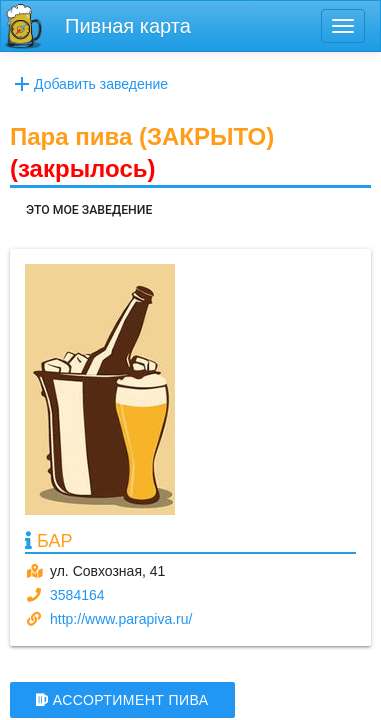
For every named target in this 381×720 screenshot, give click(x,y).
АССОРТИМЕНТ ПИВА (122, 700)
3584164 (77, 595)
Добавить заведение (89, 84)
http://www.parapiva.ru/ (121, 619)
